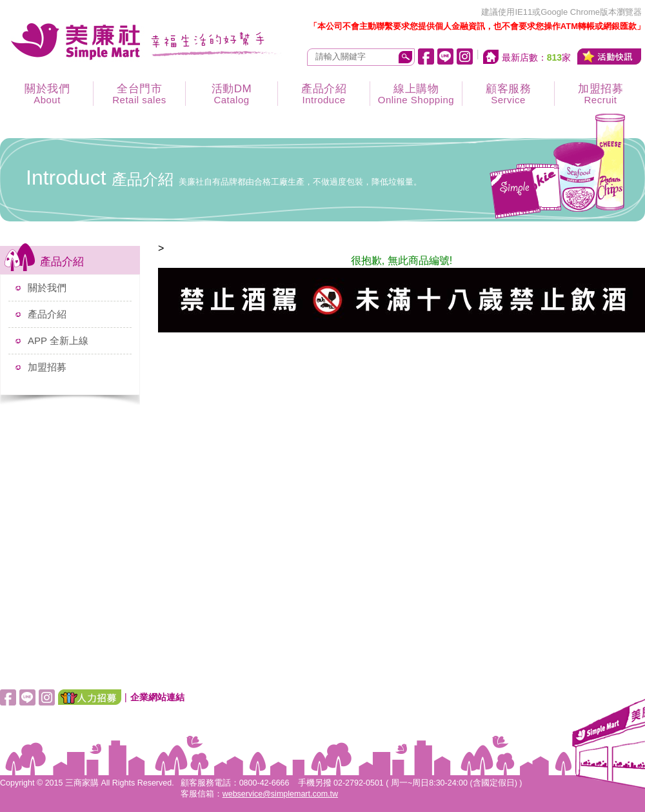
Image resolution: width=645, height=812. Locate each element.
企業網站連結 (157, 697)
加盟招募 (47, 367)
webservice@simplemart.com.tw (280, 794)
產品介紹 (324, 94)
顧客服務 (508, 94)
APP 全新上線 (58, 340)
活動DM (232, 94)
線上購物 (416, 94)
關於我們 (47, 94)
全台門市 (139, 94)
